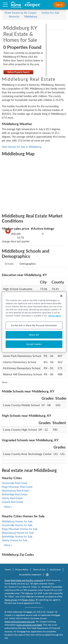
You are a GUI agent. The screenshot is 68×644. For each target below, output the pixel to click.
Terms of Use (39, 569)
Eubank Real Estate (13, 502)
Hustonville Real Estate (15, 483)
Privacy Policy (22, 569)
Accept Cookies (34, 344)
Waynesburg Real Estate (15, 491)
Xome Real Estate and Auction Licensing (24, 580)
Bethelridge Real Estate (15, 494)
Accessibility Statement (30, 575)
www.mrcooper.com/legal (29, 625)
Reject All (34, 335)
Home (8, 569)
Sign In (59, 5)
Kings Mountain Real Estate (17, 487)
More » (5, 382)
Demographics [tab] (28, 264)
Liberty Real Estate (12, 498)
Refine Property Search (18, 72)
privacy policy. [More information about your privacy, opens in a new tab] (55, 316)
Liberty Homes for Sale (15, 540)
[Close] (61, 296)
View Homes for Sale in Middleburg (22, 147)
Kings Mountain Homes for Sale (20, 529)
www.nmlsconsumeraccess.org (20, 622)
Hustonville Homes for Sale (17, 525)
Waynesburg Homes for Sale (18, 533)
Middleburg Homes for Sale (17, 521)
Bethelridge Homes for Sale (17, 537)
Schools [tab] (9, 264)
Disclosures (55, 569)
